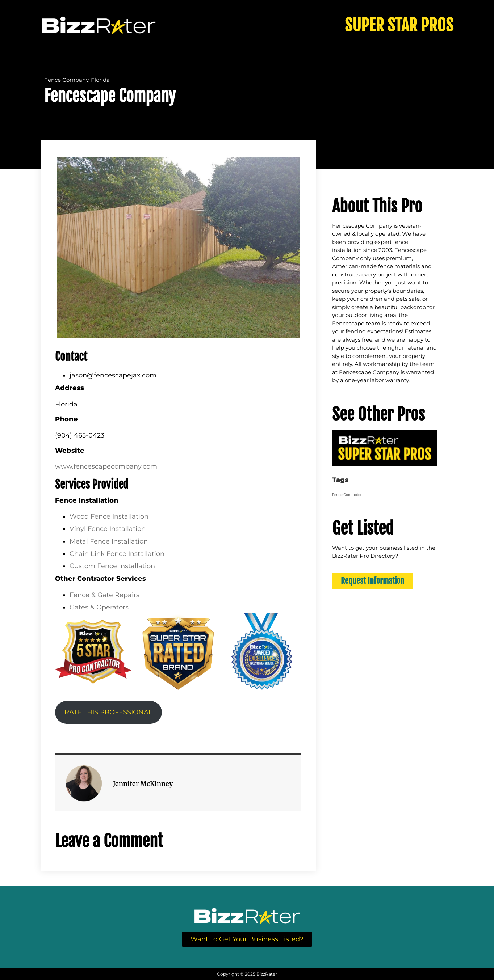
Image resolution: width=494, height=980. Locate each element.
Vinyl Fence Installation (108, 529)
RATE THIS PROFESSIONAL (108, 712)
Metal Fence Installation (109, 541)
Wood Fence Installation (109, 516)
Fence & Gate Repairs (104, 595)
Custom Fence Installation (112, 566)
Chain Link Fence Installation (117, 554)
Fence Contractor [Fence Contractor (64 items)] (347, 495)
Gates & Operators (99, 607)
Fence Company (66, 80)
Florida (100, 80)
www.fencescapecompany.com (106, 466)
